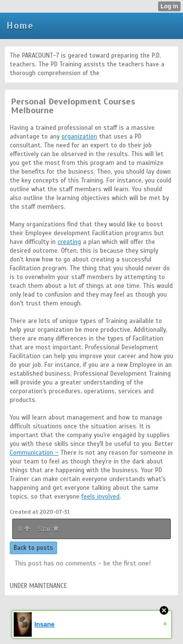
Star (48, 529)
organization (79, 137)
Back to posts (33, 548)
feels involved (101, 497)
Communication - (34, 453)
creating (69, 242)
